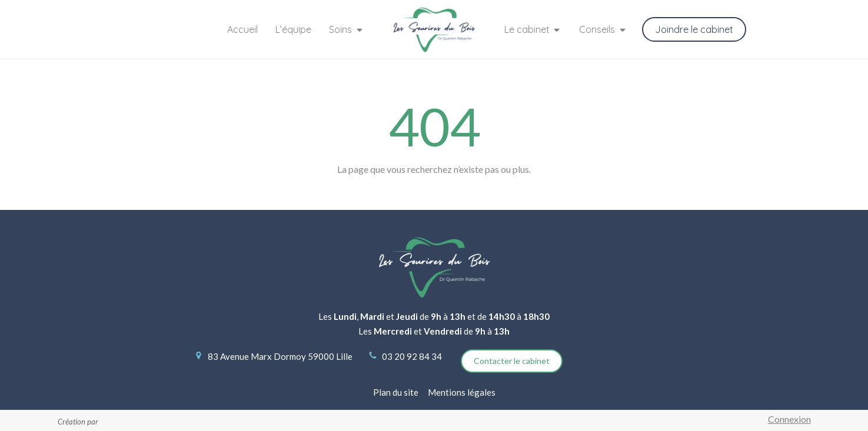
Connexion (789, 419)
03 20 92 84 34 (412, 356)
